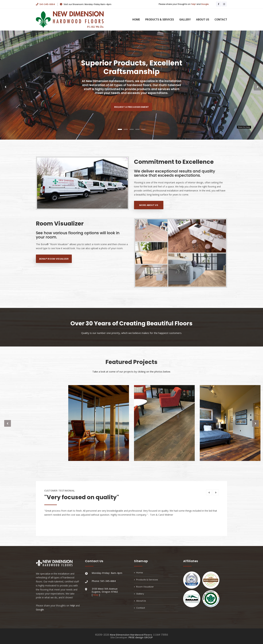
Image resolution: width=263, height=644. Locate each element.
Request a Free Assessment (132, 107)
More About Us (149, 205)
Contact (221, 20)
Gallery (185, 20)
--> (181, 255)
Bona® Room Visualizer (54, 259)
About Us (203, 20)
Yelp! (194, 4)
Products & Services (160, 20)
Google (205, 4)
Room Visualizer (144, 587)
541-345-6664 (46, 4)
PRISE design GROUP (141, 637)
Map (96, 595)
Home (136, 20)
